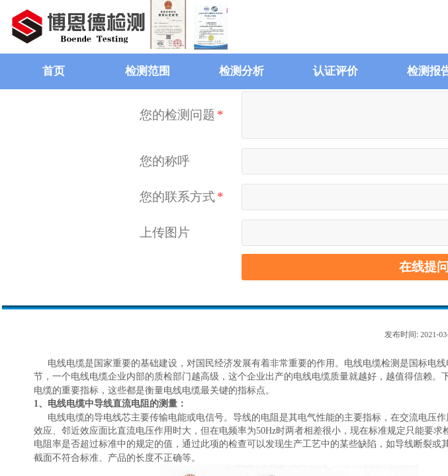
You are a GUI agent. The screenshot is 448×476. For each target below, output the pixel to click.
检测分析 (242, 71)
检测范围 (148, 71)
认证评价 (336, 71)
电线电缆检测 (372, 363)
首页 (54, 71)
